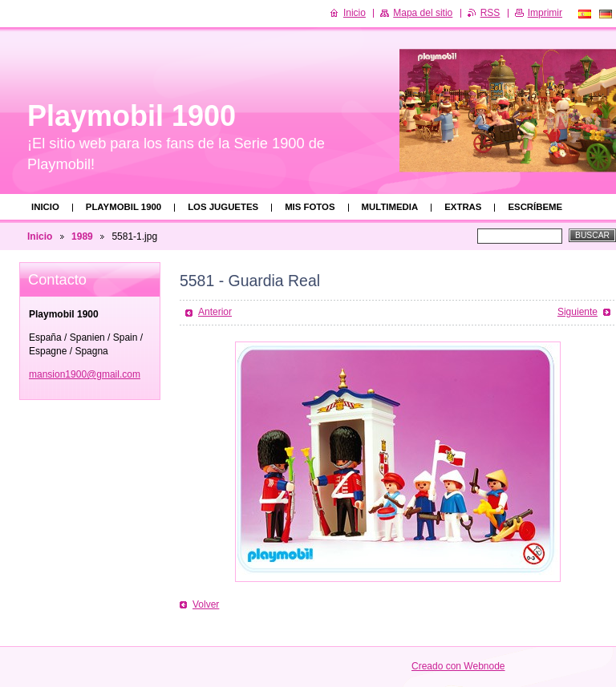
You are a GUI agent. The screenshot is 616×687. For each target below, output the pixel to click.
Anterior (215, 312)
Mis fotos (310, 207)
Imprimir (545, 13)
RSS (490, 13)
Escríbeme (535, 207)
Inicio (45, 207)
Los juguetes (223, 207)
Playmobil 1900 (124, 207)
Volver (206, 604)
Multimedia (390, 207)
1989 (82, 236)
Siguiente (577, 312)
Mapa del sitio (423, 13)
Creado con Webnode (458, 666)
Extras (463, 207)
